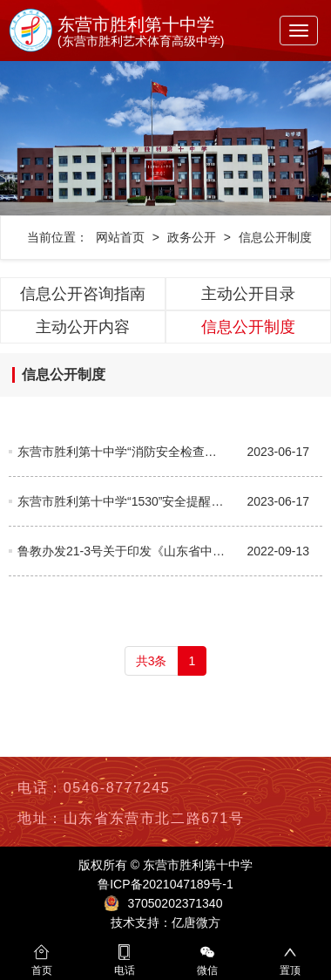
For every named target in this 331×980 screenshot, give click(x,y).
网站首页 (120, 237)
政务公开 (192, 237)
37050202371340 (175, 903)
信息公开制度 (275, 237)
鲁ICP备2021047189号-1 (165, 884)
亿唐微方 (196, 922)
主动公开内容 (83, 327)
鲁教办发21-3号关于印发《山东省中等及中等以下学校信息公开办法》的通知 (123, 551)
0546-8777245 (117, 788)
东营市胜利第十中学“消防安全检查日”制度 (123, 452)
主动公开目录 (248, 294)
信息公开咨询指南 (83, 294)
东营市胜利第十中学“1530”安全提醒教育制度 (123, 501)
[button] (25, 138)
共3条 (152, 661)
